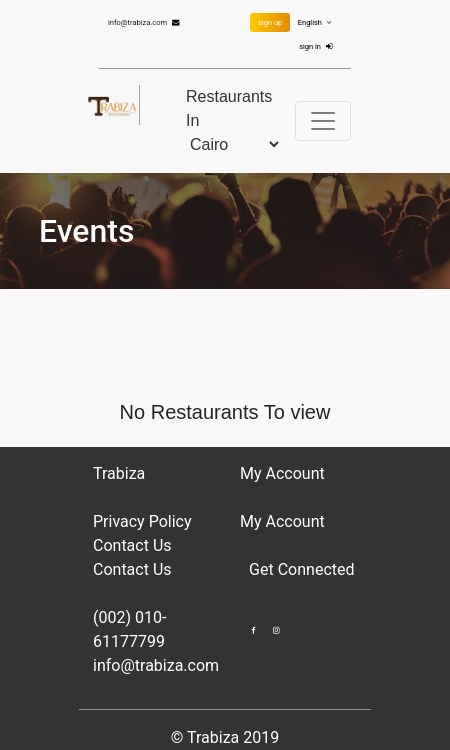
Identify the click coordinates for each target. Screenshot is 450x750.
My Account (282, 521)
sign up (270, 22)
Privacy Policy (142, 521)
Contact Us (132, 545)
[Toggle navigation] (323, 121)
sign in (318, 46)
